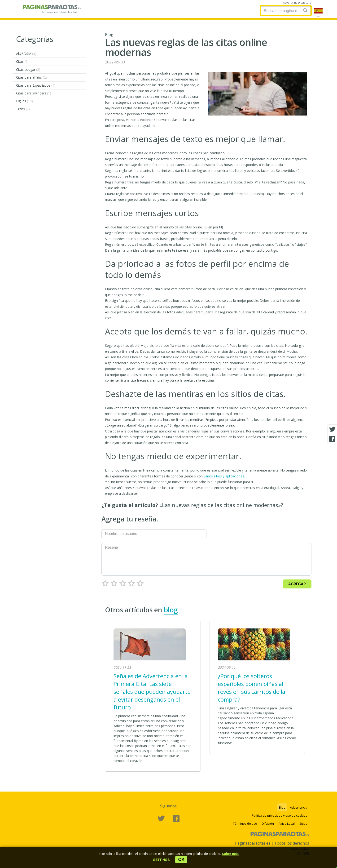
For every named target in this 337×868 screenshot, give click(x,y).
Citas (22, 61)
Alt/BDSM (26, 54)
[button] (162, 860)
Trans (23, 109)
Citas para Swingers (34, 93)
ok (181, 859)
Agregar (297, 584)
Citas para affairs (31, 77)
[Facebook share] (332, 439)
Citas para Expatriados (36, 85)
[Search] (305, 10)
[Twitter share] (332, 429)
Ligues (24, 101)
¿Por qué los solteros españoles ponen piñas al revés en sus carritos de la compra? (252, 688)
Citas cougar (28, 69)
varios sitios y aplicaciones (224, 476)
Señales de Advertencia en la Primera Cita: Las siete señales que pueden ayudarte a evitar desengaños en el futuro (152, 692)
